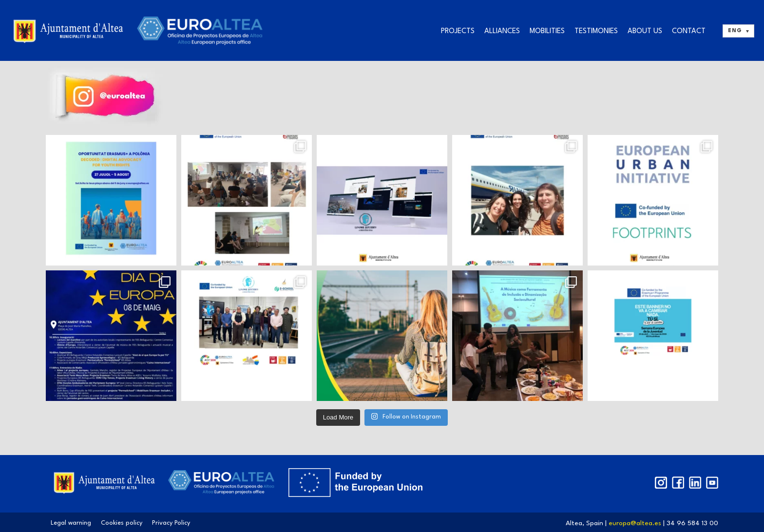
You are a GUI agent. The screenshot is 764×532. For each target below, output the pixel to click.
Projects (458, 31)
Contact (689, 31)
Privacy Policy (171, 523)
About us (645, 31)
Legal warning (71, 523)
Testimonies (596, 31)
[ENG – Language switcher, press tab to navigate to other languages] (738, 31)
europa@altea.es (636, 523)
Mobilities (547, 31)
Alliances (502, 31)
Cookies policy (122, 523)
